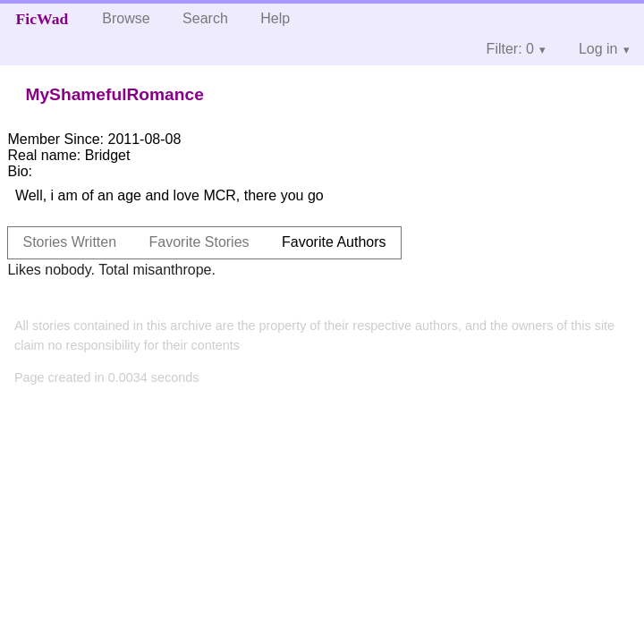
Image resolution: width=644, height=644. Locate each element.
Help (275, 18)
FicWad (42, 19)
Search (205, 18)
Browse (126, 18)
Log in (598, 49)
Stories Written (69, 242)
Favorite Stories (199, 242)
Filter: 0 (510, 49)
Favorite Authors (334, 242)
